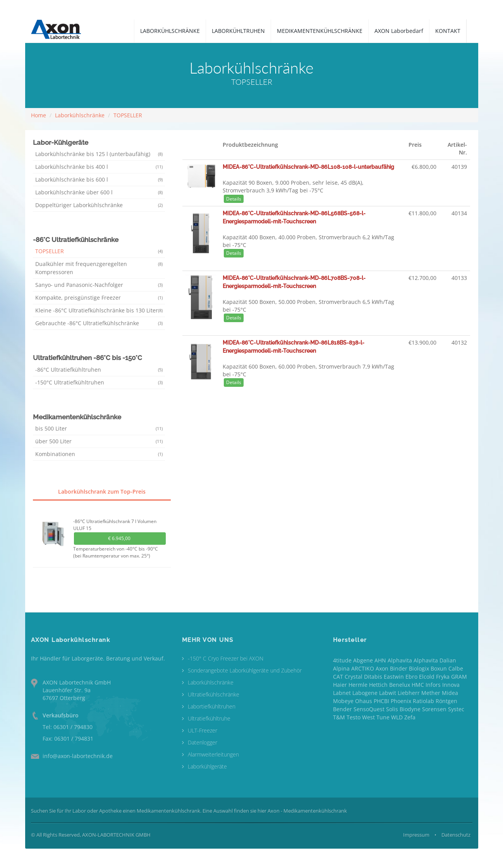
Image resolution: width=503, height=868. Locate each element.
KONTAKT (448, 31)
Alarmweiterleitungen (213, 754)
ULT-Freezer (203, 730)
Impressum (416, 835)
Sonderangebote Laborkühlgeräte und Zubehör (245, 670)
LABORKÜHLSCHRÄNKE (170, 31)
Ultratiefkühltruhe (209, 718)
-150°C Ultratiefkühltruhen (99, 382)
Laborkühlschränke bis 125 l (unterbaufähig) (99, 154)
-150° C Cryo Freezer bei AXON (226, 658)
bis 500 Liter (99, 428)
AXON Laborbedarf (399, 31)
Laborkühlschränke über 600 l (99, 192)
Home (39, 115)
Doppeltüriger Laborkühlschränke (99, 205)
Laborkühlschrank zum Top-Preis (102, 491)
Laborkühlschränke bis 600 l (99, 179)
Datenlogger (203, 742)
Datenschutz (456, 835)
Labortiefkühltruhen (212, 706)
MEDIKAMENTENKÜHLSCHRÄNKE (320, 31)
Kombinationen (99, 454)
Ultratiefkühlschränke (214, 694)
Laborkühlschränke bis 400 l (99, 167)
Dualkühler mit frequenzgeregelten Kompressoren (99, 268)
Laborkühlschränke (80, 115)
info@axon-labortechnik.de (78, 756)
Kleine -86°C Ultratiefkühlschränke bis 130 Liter (99, 310)
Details (234, 199)
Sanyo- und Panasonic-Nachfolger (99, 285)
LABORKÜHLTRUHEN (238, 31)
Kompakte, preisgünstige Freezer (99, 298)
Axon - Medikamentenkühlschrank (307, 811)
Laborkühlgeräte (207, 766)
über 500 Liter (99, 441)
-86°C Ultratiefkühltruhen (99, 370)
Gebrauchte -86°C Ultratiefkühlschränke (99, 323)
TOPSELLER (128, 115)
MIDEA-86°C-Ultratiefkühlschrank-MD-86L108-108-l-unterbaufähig (308, 167)
